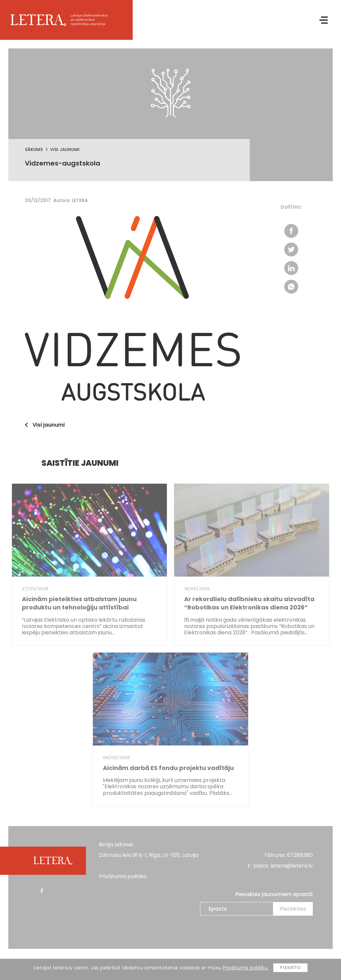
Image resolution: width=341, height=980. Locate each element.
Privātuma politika (123, 876)
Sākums (34, 149)
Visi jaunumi (65, 149)
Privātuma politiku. (246, 968)
